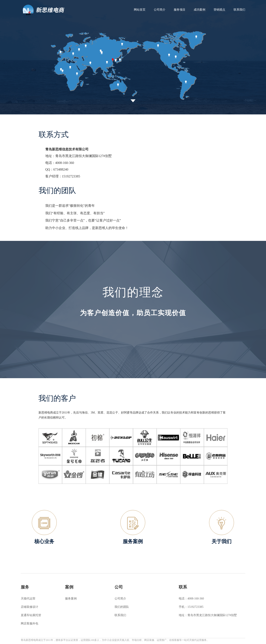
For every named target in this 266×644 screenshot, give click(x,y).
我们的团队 (122, 607)
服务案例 (71, 599)
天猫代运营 (28, 599)
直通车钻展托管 (31, 615)
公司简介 (120, 599)
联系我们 (120, 615)
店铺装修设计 (30, 607)
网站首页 (140, 10)
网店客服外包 (30, 624)
